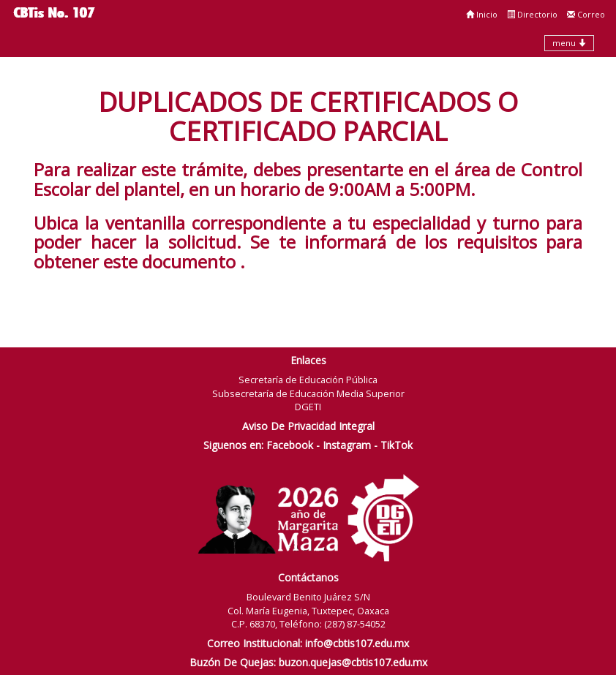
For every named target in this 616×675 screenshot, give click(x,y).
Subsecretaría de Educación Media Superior (308, 393)
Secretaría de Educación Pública (308, 380)
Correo (586, 14)
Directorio (532, 14)
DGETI (308, 407)
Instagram (347, 445)
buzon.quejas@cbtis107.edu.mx (353, 662)
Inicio (482, 14)
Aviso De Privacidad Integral (308, 426)
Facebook (290, 445)
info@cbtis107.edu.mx (357, 643)
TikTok (397, 445)
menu (569, 43)
